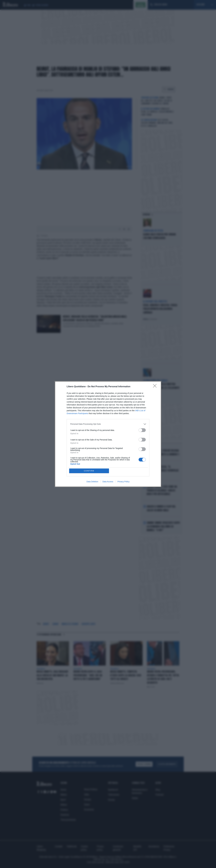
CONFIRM (89, 471)
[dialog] (108, 434)
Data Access (108, 482)
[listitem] (108, 424)
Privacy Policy (123, 482)
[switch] (142, 430)
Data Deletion (92, 482)
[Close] (156, 387)
